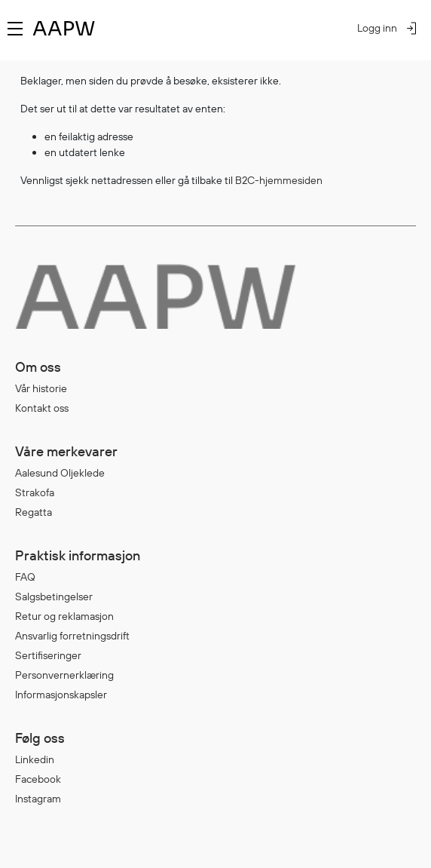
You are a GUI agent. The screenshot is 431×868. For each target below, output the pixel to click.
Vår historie (41, 388)
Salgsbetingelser (54, 597)
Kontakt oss (42, 408)
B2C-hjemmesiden (279, 180)
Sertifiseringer (48, 655)
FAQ (25, 577)
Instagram (38, 799)
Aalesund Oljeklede (60, 473)
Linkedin (35, 759)
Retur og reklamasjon (64, 616)
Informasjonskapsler (61, 695)
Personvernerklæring (64, 675)
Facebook (38, 779)
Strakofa (35, 492)
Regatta (34, 512)
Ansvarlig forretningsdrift (72, 636)
